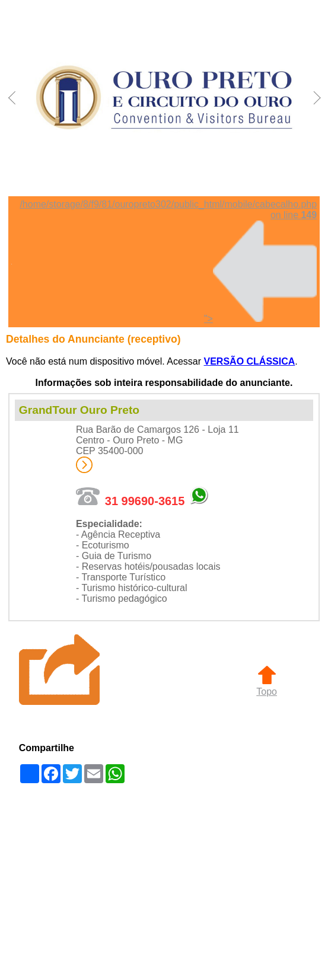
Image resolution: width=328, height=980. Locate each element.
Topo (267, 686)
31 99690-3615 (145, 501)
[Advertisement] (164, 881)
